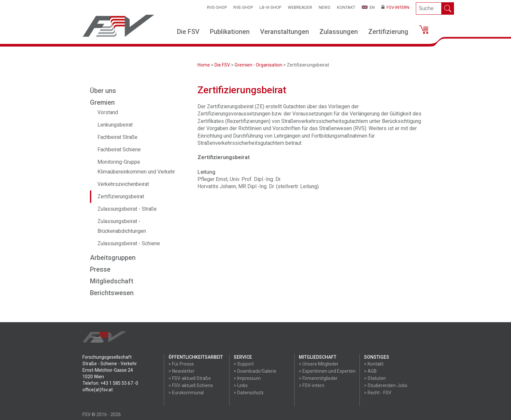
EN (368, 7)
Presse (100, 269)
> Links (241, 385)
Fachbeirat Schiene (119, 150)
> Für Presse (181, 364)
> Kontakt (374, 364)
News (325, 7)
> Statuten (375, 378)
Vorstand (108, 112)
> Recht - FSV (378, 393)
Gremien (102, 102)
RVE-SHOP (243, 7)
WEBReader (300, 7)
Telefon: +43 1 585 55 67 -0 (110, 383)
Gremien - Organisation (258, 65)
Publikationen (230, 32)
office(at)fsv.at (98, 390)
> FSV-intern (312, 385)
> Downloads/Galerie (255, 371)
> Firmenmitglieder (318, 378)
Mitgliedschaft (112, 281)
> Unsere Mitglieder (319, 364)
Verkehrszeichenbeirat (123, 184)
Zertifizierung (388, 32)
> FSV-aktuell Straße (190, 378)
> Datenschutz (249, 393)
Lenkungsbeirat (115, 125)
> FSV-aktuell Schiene (191, 385)
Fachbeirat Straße (117, 137)
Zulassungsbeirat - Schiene (129, 243)
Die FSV (188, 32)
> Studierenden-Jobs (386, 385)
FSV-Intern (395, 7)
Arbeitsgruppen (113, 258)
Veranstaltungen (285, 32)
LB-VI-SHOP (270, 7)
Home (204, 65)
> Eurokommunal (186, 393)
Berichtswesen (112, 293)
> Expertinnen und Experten (327, 371)
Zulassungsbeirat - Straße (127, 209)
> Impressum (247, 378)
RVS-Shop (217, 7)
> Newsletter (182, 371)
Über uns (103, 91)
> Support (244, 364)
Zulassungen (339, 32)
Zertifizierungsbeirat (121, 196)
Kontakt (346, 7)
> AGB (370, 371)
